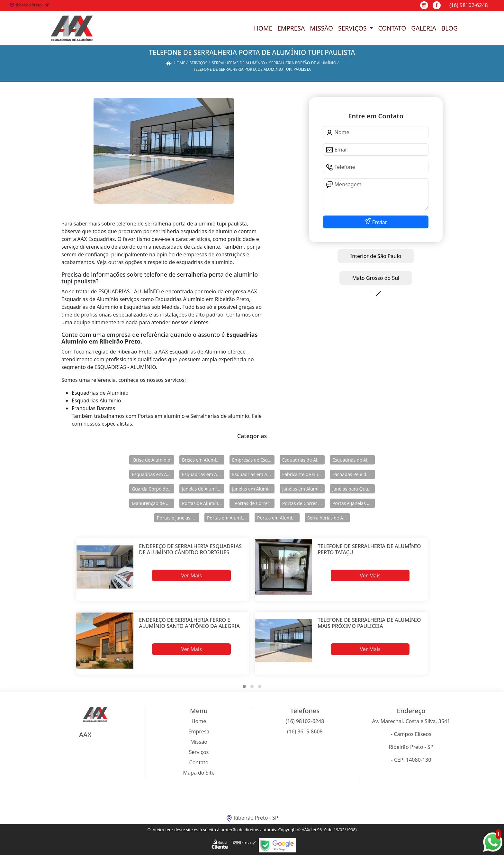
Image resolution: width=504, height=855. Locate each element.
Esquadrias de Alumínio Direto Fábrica (354, 460)
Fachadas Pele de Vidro (354, 474)
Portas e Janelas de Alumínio (354, 503)
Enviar (379, 222)
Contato (392, 28)
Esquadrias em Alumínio (153, 474)
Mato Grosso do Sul (376, 278)
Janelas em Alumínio (253, 489)
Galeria (424, 28)
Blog (450, 28)
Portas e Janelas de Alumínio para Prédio (178, 518)
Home (263, 28)
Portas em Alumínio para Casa (278, 518)
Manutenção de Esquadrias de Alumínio (153, 503)
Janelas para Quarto (353, 489)
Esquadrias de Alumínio (303, 460)
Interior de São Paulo (376, 256)
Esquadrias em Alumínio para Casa (203, 474)
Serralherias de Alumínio (328, 518)
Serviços (353, 28)
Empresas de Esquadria (253, 460)
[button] (244, 686)
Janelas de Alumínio (203, 489)
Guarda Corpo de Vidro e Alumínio (153, 489)
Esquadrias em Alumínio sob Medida (253, 474)
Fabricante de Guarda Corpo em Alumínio (303, 474)
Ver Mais (191, 575)
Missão (321, 28)
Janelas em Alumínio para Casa (303, 489)
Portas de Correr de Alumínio (303, 503)
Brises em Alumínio (202, 460)
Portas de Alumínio (202, 503)
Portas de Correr (252, 503)
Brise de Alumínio (152, 460)
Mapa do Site (199, 773)
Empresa (291, 28)
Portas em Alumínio (228, 518)
